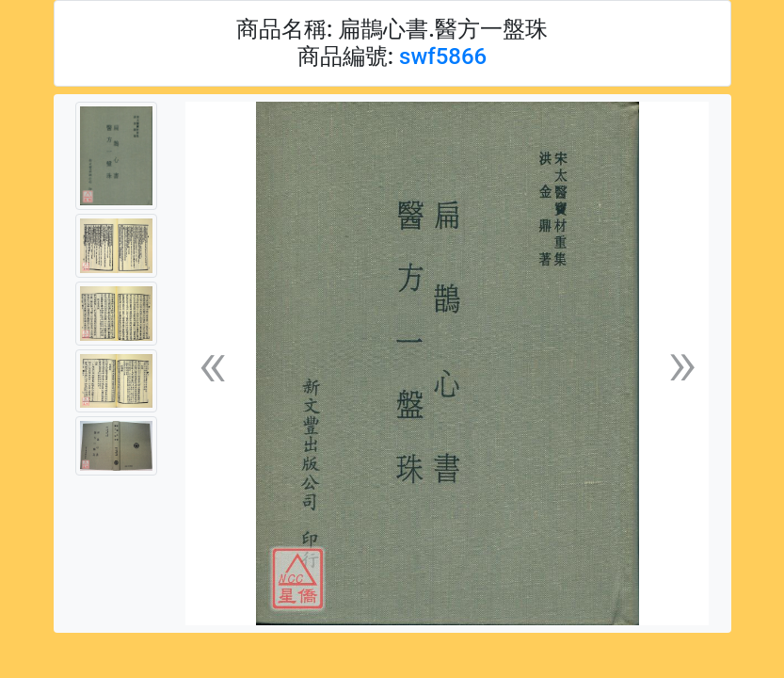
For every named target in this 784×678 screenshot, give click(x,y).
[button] (213, 364)
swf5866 (443, 56)
